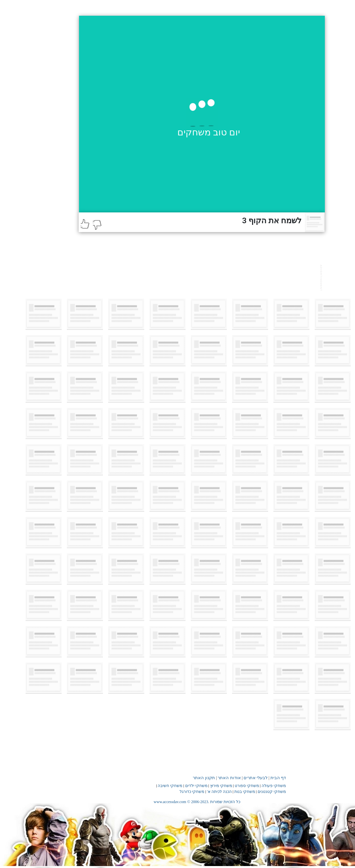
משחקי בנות (245, 792)
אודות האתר (229, 778)
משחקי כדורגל (192, 792)
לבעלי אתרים (256, 778)
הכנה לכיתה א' (219, 792)
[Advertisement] (198, 277)
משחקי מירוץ (221, 786)
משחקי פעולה (274, 786)
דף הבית (278, 778)
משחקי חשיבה (170, 786)
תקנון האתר (204, 778)
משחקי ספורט (247, 786)
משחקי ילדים (196, 786)
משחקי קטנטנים (272, 792)
